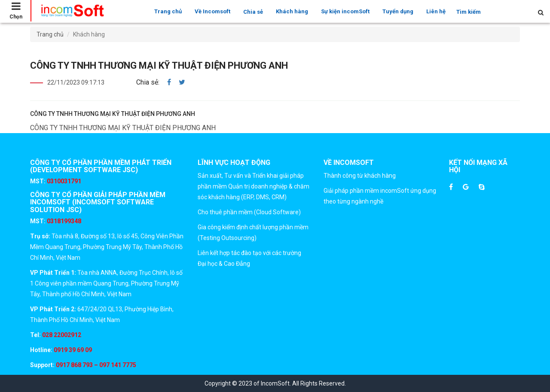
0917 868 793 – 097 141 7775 (95, 365)
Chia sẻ (253, 12)
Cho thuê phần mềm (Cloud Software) (249, 212)
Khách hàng (292, 11)
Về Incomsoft (212, 11)
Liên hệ (436, 11)
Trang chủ (168, 11)
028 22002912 (62, 335)
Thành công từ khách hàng (360, 176)
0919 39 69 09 (72, 350)
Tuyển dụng (398, 11)
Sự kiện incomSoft (345, 11)
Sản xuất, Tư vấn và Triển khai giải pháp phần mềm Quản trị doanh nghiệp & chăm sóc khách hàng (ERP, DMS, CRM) (254, 186)
